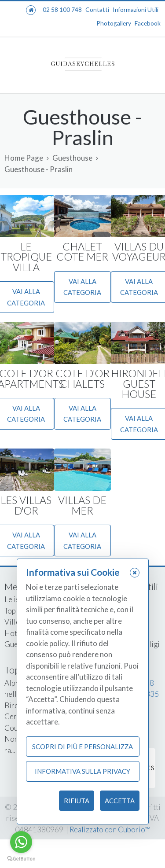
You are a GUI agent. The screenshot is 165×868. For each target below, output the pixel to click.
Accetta (120, 801)
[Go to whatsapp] (21, 842)
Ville (12, 622)
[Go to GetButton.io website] (21, 859)
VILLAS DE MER (82, 505)
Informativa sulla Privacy (82, 771)
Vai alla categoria (82, 287)
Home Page (24, 158)
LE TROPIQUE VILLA (26, 257)
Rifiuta (77, 801)
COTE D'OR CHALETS (82, 378)
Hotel (14, 633)
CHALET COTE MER (82, 252)
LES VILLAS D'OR (26, 505)
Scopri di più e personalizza (82, 747)
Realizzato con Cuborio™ (110, 829)
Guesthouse (72, 158)
